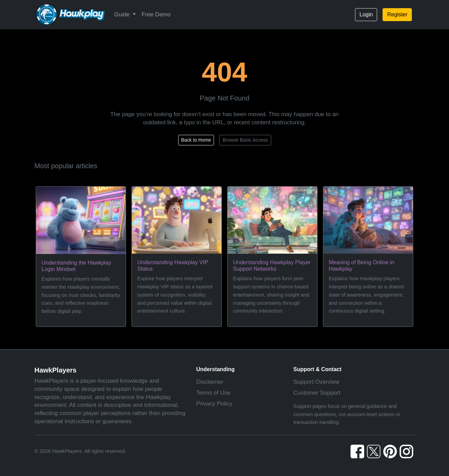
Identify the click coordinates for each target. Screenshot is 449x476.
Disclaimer (210, 382)
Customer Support (317, 393)
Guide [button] (123, 14)
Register (397, 14)
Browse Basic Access (245, 140)
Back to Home (196, 140)
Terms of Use (213, 393)
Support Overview (316, 382)
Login (366, 14)
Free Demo (156, 14)
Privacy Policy (214, 404)
